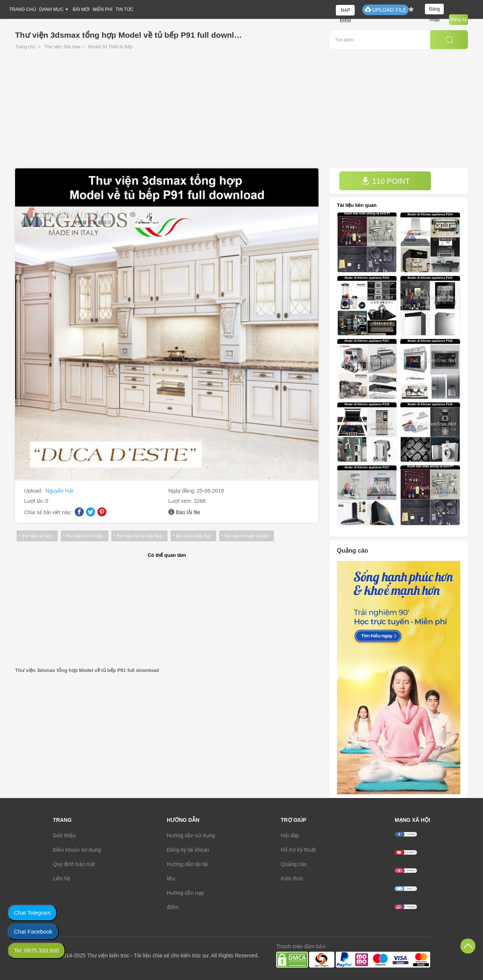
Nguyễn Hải (59, 491)
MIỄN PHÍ (103, 9)
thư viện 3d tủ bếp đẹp (139, 536)
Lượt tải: (35, 501)
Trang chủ (25, 47)
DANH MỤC (52, 9)
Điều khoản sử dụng (77, 850)
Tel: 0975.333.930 (36, 950)
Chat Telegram (32, 913)
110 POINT (386, 181)
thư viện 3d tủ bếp (85, 536)
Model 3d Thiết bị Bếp (111, 47)
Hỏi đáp (290, 835)
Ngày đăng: (183, 491)
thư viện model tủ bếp (247, 536)
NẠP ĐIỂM (345, 12)
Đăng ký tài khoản (188, 850)
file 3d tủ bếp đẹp (193, 536)
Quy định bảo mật (74, 864)
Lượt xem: (181, 501)
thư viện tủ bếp (37, 536)
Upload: (34, 491)
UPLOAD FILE (385, 10)
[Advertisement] (241, 111)
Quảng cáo (294, 864)
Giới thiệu (64, 835)
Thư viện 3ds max (62, 47)
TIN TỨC (124, 9)
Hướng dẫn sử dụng (191, 835)
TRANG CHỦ (23, 9)
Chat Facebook (33, 931)
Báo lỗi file (188, 512)
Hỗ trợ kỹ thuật (298, 850)
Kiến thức (292, 878)
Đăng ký (458, 20)
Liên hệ (62, 878)
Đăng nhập (435, 10)
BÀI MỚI (81, 9)
